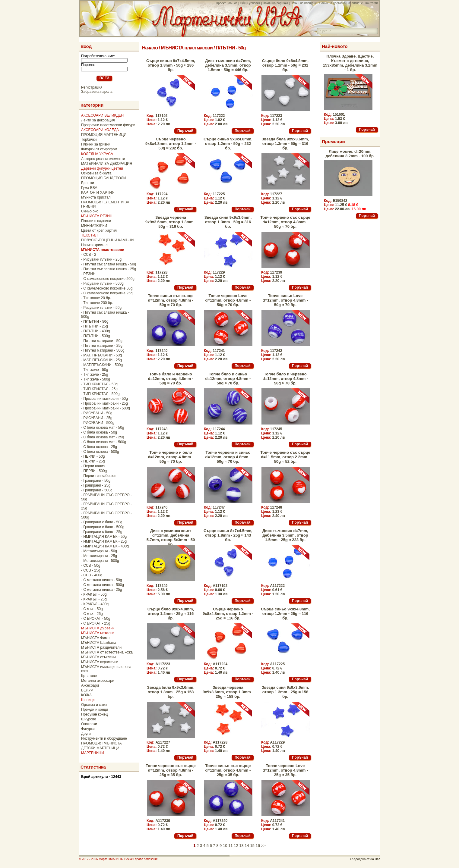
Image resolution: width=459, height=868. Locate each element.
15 (252, 846)
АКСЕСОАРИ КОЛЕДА (100, 130)
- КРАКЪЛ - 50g (94, 594)
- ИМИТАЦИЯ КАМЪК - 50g (104, 537)
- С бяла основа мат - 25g (103, 437)
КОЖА (86, 695)
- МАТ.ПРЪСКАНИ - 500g (102, 365)
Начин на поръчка (275, 3)
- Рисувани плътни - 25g (101, 259)
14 (247, 846)
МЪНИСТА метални (98, 633)
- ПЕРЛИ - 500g (94, 471)
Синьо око (90, 211)
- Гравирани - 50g (96, 481)
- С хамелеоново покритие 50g (107, 288)
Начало (150, 48)
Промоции (333, 141)
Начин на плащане (304, 3)
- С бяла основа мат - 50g (103, 428)
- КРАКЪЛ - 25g (94, 599)
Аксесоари (90, 685)
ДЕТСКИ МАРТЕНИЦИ (100, 748)
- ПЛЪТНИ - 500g (95, 336)
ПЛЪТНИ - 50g (231, 48)
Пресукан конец (94, 714)
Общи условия (250, 3)
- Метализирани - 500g (100, 561)
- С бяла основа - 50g (99, 432)
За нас (233, 3)
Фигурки (88, 729)
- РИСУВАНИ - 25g (97, 418)
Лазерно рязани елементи (103, 159)
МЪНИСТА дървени (98, 628)
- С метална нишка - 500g (103, 585)
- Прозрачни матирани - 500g (106, 408)
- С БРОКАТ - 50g (96, 619)
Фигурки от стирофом (99, 149)
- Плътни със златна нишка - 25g (109, 269)
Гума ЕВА (89, 188)
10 (225, 846)
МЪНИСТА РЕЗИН (97, 216)
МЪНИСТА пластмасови (187, 48)
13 (241, 846)
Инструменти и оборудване (104, 738)
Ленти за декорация (98, 120)
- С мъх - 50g (92, 609)
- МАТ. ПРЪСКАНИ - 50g (101, 355)
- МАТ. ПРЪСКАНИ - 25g (101, 360)
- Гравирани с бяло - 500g (103, 527)
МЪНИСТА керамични (100, 662)
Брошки (88, 183)
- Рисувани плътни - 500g (102, 284)
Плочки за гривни (96, 144)
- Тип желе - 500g (96, 379)
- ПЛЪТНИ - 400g (95, 331)
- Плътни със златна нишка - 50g (109, 264)
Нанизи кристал (94, 245)
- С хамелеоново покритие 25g (107, 293)
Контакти (372, 3)
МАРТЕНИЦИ (93, 753)
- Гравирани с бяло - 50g (102, 522)
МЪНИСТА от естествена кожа (107, 652)
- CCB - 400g (92, 575)
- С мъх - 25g (92, 614)
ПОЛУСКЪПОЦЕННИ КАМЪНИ (107, 240)
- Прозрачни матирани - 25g (104, 403)
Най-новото (335, 46)
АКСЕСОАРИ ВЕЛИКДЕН (102, 115)
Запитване (355, 3)
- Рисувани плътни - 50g (101, 308)
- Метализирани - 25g (99, 556)
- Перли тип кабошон (99, 476)
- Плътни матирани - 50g (102, 341)
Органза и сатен (95, 705)
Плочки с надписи (96, 221)
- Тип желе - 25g (95, 374)
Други (86, 734)
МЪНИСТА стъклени (98, 657)
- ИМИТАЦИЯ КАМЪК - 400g (105, 546)
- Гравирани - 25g (96, 485)
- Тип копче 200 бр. (97, 303)
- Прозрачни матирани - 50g (104, 399)
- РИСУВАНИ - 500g (98, 423)
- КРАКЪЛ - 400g (95, 604)
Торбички (89, 139)
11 (230, 846)
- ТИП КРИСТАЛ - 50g (99, 384)
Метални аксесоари (98, 681)
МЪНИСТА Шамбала (99, 643)
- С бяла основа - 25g (99, 447)
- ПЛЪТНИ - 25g (95, 326)
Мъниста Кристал (96, 197)
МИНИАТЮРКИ (94, 226)
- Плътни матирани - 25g (102, 346)
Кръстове (89, 676)
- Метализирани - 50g (99, 551)
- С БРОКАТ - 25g (96, 623)
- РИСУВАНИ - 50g (97, 413)
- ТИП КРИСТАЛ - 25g (99, 389)
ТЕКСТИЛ (89, 235)
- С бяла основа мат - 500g (104, 442)
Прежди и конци (95, 710)
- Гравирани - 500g (97, 490)
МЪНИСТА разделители (101, 647)
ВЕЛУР (87, 690)
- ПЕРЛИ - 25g (93, 461)
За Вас (375, 859)
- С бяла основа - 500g (100, 452)
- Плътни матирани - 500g (103, 350)
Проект (221, 3)
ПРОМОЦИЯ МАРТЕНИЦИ (104, 135)
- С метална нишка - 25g (101, 590)
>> (263, 846)
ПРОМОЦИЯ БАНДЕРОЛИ (103, 178)
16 (258, 846)
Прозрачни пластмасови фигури (108, 125)
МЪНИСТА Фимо (95, 638)
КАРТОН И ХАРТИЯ (98, 193)
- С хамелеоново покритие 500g (108, 279)
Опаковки (89, 724)
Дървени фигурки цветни (102, 168)
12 (236, 846)
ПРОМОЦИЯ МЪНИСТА (101, 743)
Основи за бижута (96, 173)
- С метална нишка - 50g (101, 580)
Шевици (88, 700)
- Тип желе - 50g (95, 370)
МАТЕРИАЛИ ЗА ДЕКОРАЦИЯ (107, 164)
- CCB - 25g (91, 570)
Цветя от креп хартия (99, 230)
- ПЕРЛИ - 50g (93, 456)
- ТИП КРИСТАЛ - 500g (100, 394)
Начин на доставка (332, 3)
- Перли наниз (93, 466)
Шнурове (89, 719)
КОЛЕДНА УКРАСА (97, 154)
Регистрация (92, 87)
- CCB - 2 (89, 255)
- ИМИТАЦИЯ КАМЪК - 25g (104, 541)
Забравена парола (97, 92)
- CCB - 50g (91, 566)
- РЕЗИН (88, 274)
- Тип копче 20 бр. (96, 298)
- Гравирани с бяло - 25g (102, 532)
